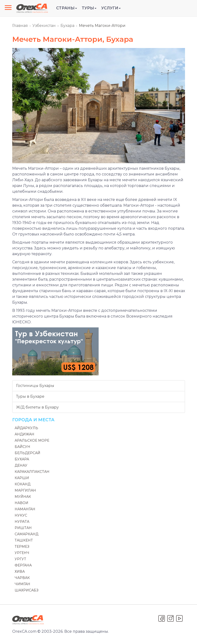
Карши (22, 478)
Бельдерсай (27, 453)
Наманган (25, 509)
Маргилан (25, 490)
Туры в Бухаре (30, 396)
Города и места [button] (33, 420)
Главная (20, 26)
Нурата (22, 522)
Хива (20, 572)
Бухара (67, 26)
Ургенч (22, 553)
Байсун (22, 447)
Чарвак (22, 578)
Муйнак (23, 497)
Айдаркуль (26, 428)
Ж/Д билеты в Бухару (37, 407)
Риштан (23, 528)
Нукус (21, 515)
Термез (22, 547)
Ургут (20, 559)
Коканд (23, 484)
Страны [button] (67, 8)
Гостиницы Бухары (35, 386)
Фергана (23, 565)
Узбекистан (44, 26)
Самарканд (27, 534)
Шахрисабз (27, 590)
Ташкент (24, 540)
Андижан (24, 434)
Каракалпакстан (32, 472)
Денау (21, 465)
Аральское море (32, 440)
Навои (21, 503)
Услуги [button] (111, 8)
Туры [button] (89, 8)
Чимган (22, 584)
